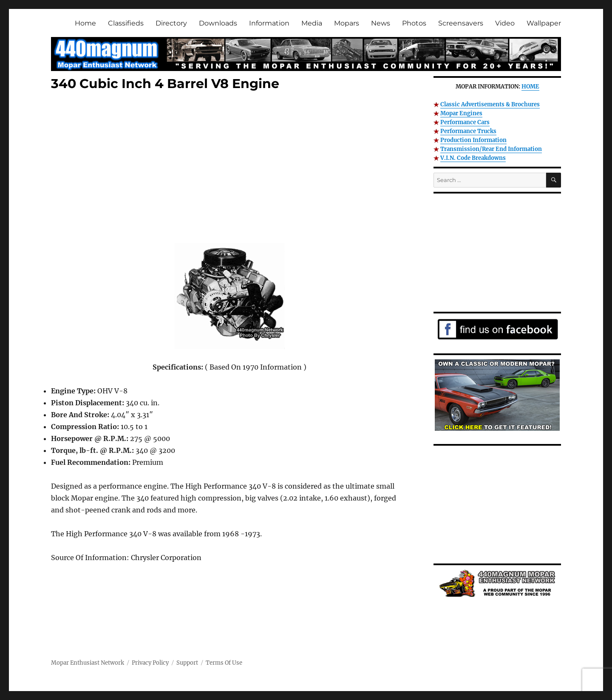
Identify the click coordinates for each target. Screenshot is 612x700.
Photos (414, 23)
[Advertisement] (231, 169)
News (381, 23)
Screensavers (461, 23)
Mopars (347, 23)
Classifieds (126, 23)
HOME (530, 87)
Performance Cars (465, 122)
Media (312, 23)
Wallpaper (544, 23)
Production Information (473, 140)
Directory (171, 23)
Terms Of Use (224, 663)
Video (505, 23)
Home (85, 23)
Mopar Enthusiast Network (88, 663)
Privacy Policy (150, 663)
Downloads (218, 23)
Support (187, 663)
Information (269, 23)
